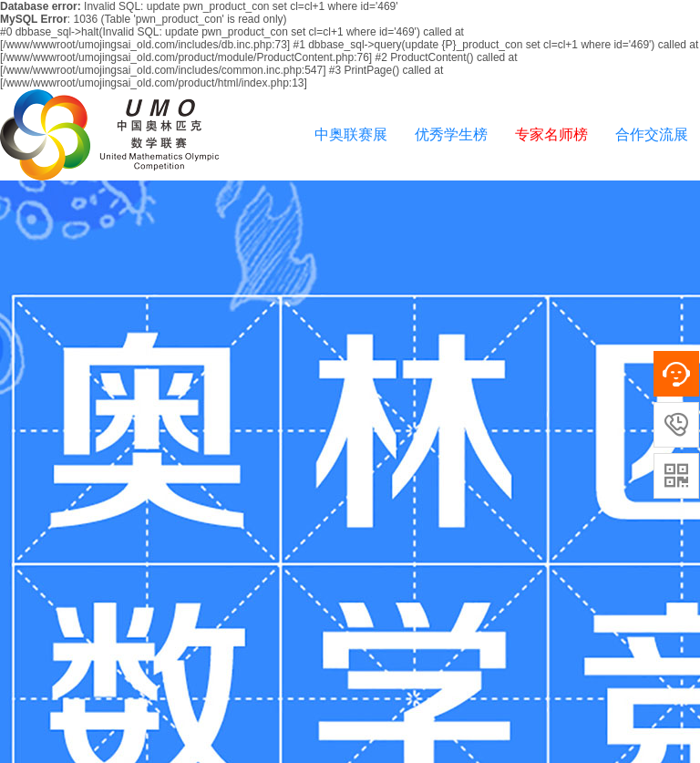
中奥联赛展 (351, 134)
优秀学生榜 (451, 134)
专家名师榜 (551, 134)
